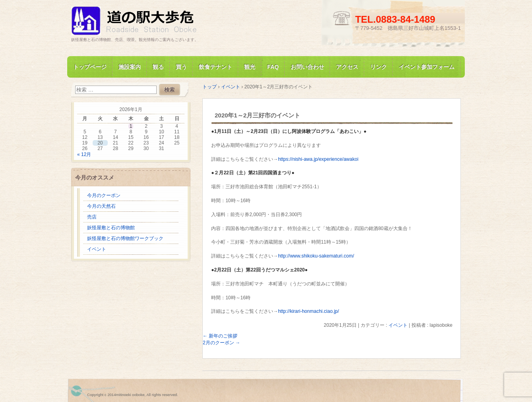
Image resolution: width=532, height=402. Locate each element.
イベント (398, 325)
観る (158, 67)
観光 (250, 67)
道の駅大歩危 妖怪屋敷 (163, 21)
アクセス (347, 67)
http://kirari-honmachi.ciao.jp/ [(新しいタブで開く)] (308, 311)
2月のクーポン (221, 343)
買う (181, 67)
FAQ (273, 67)
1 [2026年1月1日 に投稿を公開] (131, 126)
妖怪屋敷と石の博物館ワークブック (125, 238)
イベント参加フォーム (427, 67)
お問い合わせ (307, 67)
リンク (379, 67)
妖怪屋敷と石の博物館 (111, 228)
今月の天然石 (101, 206)
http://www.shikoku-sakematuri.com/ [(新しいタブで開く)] (316, 256)
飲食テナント (216, 67)
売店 (92, 217)
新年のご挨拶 (220, 336)
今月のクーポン (104, 195)
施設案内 (130, 67)
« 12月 (84, 154)
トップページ (90, 67)
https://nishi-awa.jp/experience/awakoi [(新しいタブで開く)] (318, 159)
